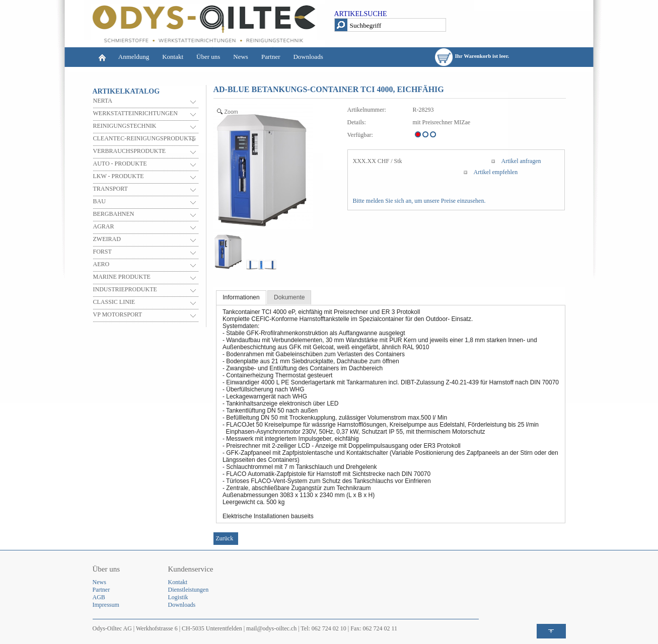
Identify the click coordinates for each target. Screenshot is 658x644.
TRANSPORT (111, 189)
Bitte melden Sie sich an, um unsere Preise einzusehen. (419, 201)
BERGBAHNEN (114, 214)
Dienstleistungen (189, 590)
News (241, 57)
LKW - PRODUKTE (119, 176)
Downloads (308, 57)
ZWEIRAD (107, 239)
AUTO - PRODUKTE (120, 164)
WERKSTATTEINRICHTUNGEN (135, 113)
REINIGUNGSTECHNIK (125, 126)
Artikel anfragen (521, 161)
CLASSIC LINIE (114, 302)
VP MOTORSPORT (118, 314)
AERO (101, 264)
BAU (99, 201)
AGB (99, 597)
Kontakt (173, 57)
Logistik (178, 597)
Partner (271, 57)
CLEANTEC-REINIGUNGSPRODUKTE (144, 138)
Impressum (106, 605)
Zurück (225, 538)
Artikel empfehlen (496, 172)
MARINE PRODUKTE (122, 277)
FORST (102, 252)
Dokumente (289, 297)
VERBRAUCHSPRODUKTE (130, 151)
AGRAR (104, 226)
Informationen (241, 297)
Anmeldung (134, 57)
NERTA (103, 101)
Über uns (208, 57)
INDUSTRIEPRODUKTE (125, 289)
